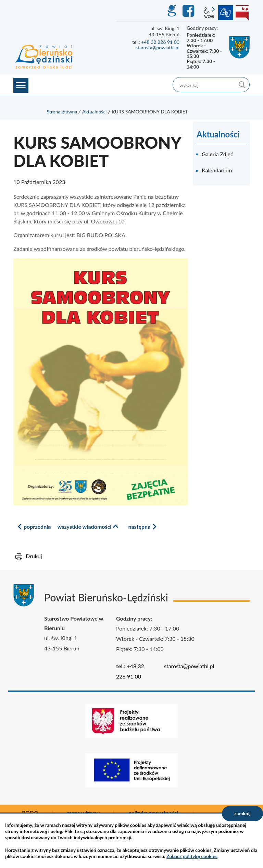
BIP (242, 13)
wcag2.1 (209, 13)
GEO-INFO (172, 11)
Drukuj (34, 556)
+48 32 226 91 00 (160, 42)
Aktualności (95, 112)
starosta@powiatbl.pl (158, 47)
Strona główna (62, 112)
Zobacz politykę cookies (192, 856)
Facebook (189, 11)
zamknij (242, 813)
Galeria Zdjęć (217, 154)
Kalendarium (217, 170)
